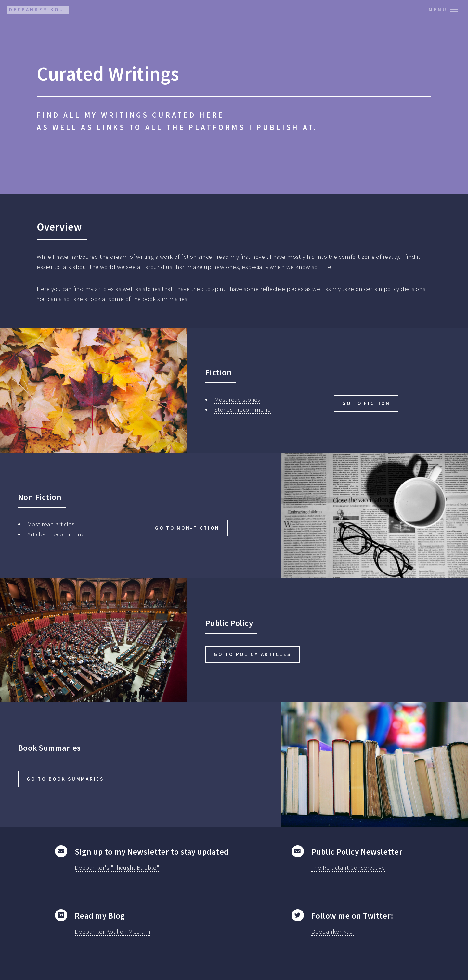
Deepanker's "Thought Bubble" (117, 867)
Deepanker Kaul (333, 931)
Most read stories (237, 400)
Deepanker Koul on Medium (113, 931)
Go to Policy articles (252, 654)
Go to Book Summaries (65, 779)
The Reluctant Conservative (348, 867)
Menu (438, 10)
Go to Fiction (366, 403)
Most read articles (51, 524)
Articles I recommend (56, 534)
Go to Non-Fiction (187, 528)
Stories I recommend (243, 410)
